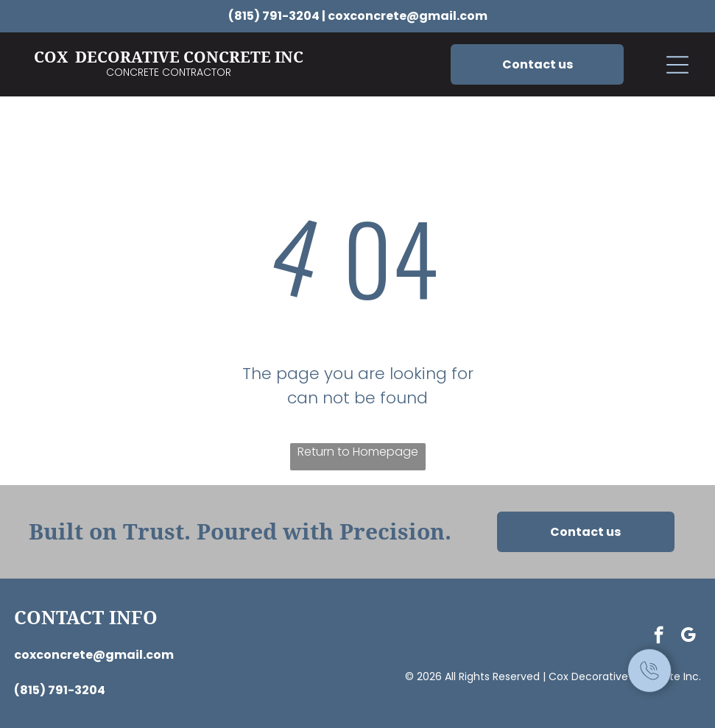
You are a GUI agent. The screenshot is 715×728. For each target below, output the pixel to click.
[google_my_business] (688, 637)
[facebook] (659, 637)
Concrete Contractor (169, 72)
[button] (677, 65)
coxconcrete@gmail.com (408, 16)
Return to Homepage (358, 452)
